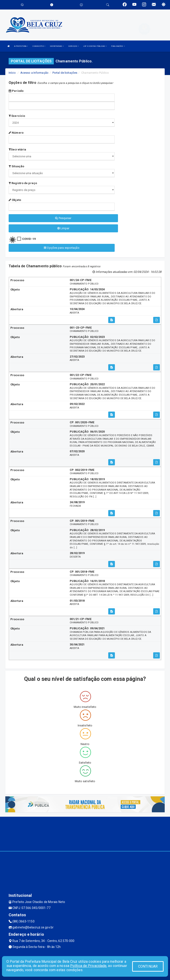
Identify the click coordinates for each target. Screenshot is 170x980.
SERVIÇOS (73, 46)
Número (16, 133)
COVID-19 (29, 239)
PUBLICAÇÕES (118, 46)
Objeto (15, 200)
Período (16, 91)
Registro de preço (23, 183)
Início (12, 73)
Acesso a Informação (34, 73)
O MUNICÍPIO (39, 46)
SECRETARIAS (57, 46)
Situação (16, 166)
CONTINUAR (148, 966)
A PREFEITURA (21, 46)
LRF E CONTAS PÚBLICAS (95, 46)
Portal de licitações (65, 73)
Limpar (63, 228)
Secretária (17, 149)
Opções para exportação (62, 248)
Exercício (17, 116)
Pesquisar (63, 218)
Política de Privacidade (88, 966)
